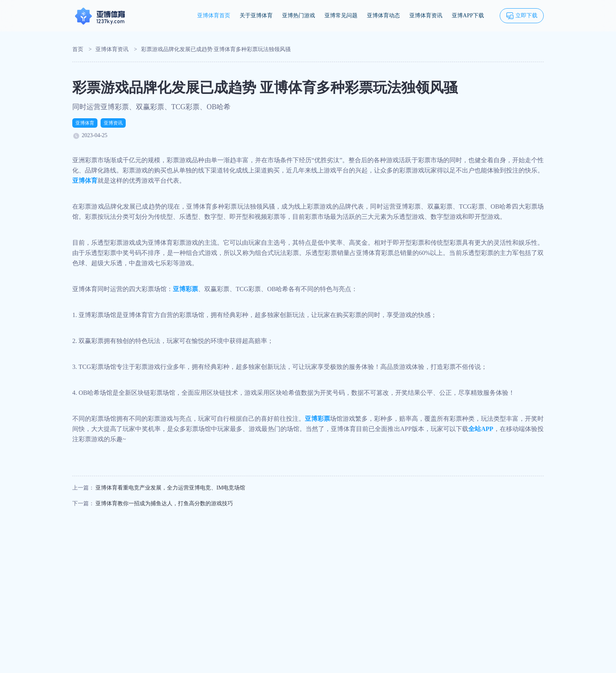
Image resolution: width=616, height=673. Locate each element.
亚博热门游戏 (299, 16)
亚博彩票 (185, 289)
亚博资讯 (113, 123)
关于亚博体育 (256, 16)
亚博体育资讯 (426, 16)
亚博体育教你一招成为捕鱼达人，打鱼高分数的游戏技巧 (164, 503)
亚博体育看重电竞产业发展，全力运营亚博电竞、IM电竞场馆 (170, 488)
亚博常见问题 (341, 16)
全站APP (481, 429)
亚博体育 (85, 123)
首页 (78, 49)
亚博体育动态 (383, 16)
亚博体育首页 (214, 16)
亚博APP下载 (468, 16)
